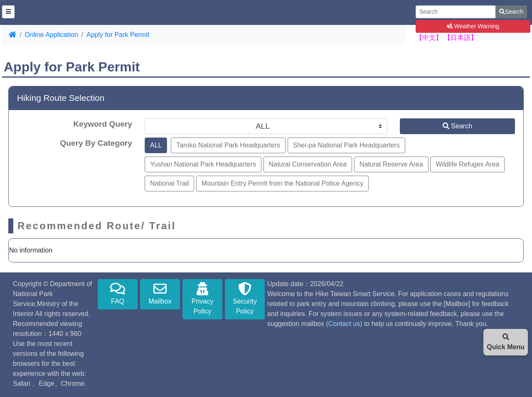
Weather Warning (473, 26)
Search (511, 12)
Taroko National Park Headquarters (228, 145)
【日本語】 (461, 38)
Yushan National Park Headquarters (203, 164)
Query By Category (96, 143)
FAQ (118, 293)
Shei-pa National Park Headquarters (346, 145)
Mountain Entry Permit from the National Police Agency (283, 183)
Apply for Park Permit (118, 35)
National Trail (169, 183)
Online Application (51, 35)
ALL (156, 145)
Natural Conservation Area (308, 164)
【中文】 (429, 38)
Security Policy (245, 298)
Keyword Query (103, 124)
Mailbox (160, 293)
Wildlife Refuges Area (467, 164)
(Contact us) (344, 324)
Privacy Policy (202, 298)
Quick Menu (506, 342)
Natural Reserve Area (391, 164)
